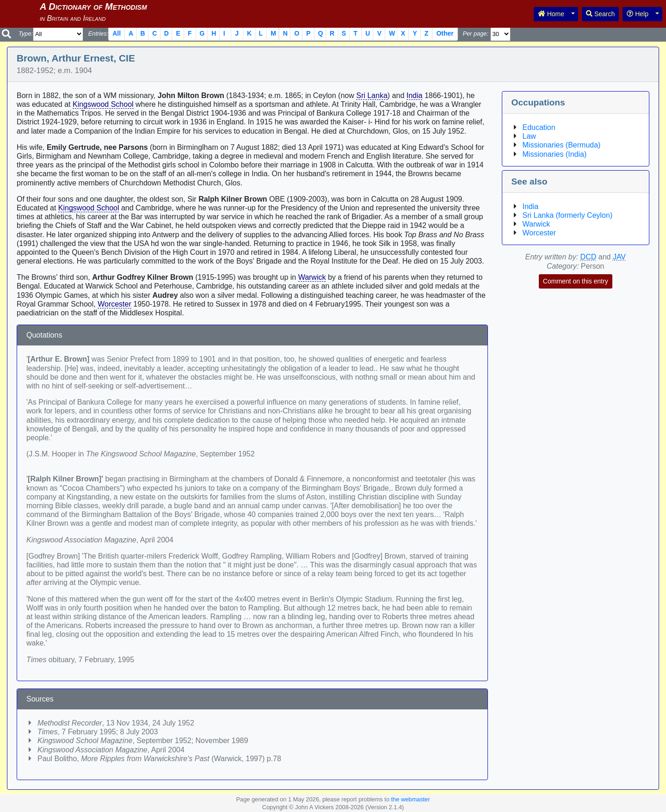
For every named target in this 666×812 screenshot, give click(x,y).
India (415, 95)
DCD (589, 257)
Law (529, 136)
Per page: (475, 34)
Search (600, 14)
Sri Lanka (372, 95)
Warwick (312, 277)
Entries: (98, 34)
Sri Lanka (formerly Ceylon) (568, 215)
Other (445, 33)
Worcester (114, 304)
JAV (619, 257)
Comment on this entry (576, 281)
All (117, 33)
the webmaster (411, 799)
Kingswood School (103, 104)
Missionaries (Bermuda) (562, 145)
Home (551, 14)
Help (638, 14)
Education (539, 127)
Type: (26, 34)
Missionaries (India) (555, 154)
